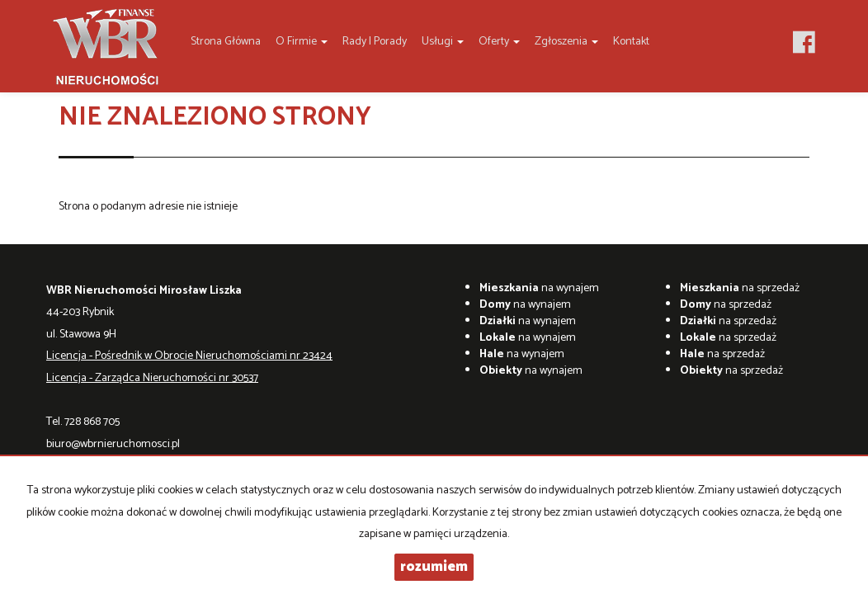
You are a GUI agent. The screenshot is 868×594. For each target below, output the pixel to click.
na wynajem (539, 288)
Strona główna (226, 42)
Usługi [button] (443, 42)
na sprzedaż (740, 288)
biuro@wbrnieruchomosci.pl (113, 444)
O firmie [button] (302, 42)
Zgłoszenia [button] (566, 42)
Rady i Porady (375, 42)
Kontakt (631, 42)
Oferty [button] (499, 42)
